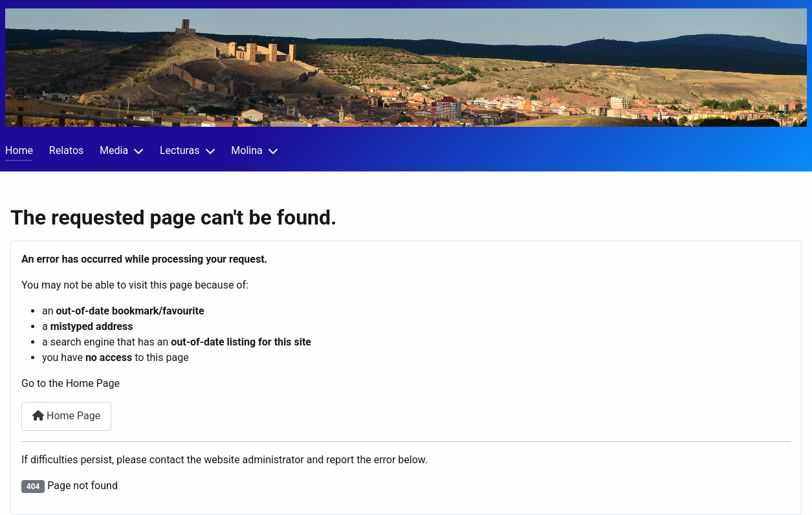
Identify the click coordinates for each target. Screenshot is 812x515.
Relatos (66, 150)
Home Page (66, 416)
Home (19, 150)
